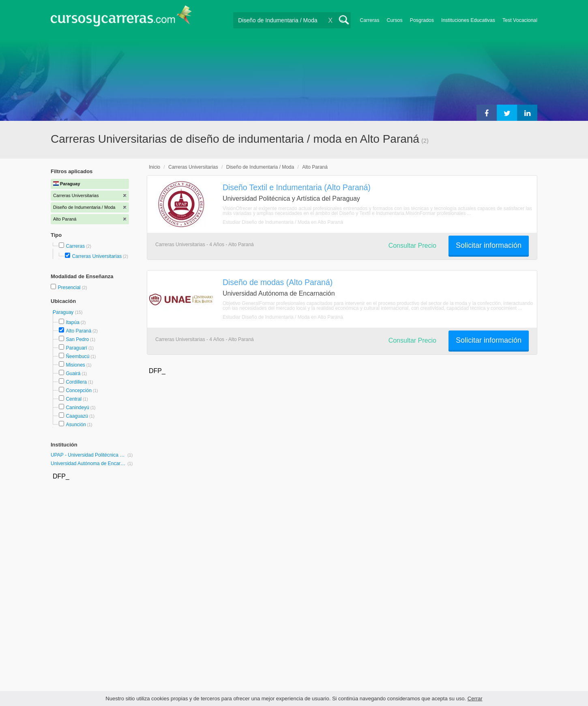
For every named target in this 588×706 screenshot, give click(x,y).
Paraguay (64, 312)
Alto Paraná (78, 331)
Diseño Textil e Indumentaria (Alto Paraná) (297, 187)
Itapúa (72, 322)
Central (74, 399)
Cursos (394, 20)
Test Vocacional (520, 20)
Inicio (155, 167)
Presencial (70, 288)
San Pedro (77, 339)
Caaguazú (77, 416)
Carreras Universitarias (97, 256)
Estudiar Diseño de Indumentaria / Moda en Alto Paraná (283, 222)
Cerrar (475, 698)
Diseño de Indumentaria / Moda (260, 167)
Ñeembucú (77, 356)
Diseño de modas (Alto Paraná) (278, 282)
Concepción (78, 391)
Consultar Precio (412, 246)
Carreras (369, 20)
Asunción (76, 425)
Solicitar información (489, 245)
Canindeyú (77, 408)
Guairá (73, 373)
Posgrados (422, 20)
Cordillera (76, 382)
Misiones (75, 365)
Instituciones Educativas (468, 20)
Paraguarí (76, 348)
